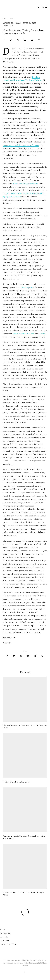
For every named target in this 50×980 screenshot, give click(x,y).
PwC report (27, 288)
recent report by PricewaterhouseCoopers (21, 145)
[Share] (4, 40)
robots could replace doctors (25, 184)
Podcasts (4, 937)
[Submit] (32, 40)
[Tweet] (11, 40)
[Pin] (18, 40)
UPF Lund (4, 941)
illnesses (30, 334)
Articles (6, 23)
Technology (8, 26)
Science (33, 23)
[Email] (39, 40)
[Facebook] (25, 972)
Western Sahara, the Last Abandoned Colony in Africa (23, 894)
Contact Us (5, 933)
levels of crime (19, 334)
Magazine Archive (8, 944)
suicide (42, 334)
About (3, 929)
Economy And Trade (20, 23)
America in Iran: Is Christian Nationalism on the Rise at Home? (24, 837)
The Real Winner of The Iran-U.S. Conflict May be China (25, 727)
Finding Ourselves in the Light (16, 782)
